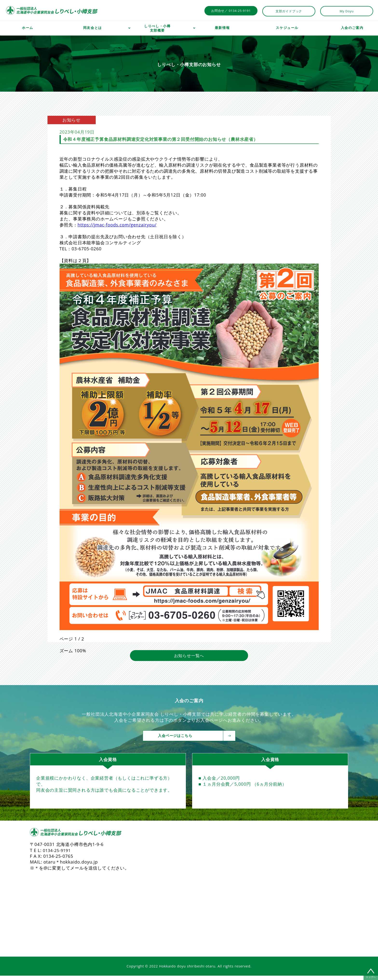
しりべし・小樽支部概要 (157, 28)
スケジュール (287, 28)
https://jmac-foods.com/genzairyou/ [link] (117, 225)
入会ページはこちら (193, 740)
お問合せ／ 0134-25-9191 (231, 11)
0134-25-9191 (58, 855)
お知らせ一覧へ (189, 660)
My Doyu (347, 11)
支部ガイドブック (289, 11)
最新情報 (222, 28)
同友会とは (93, 28)
